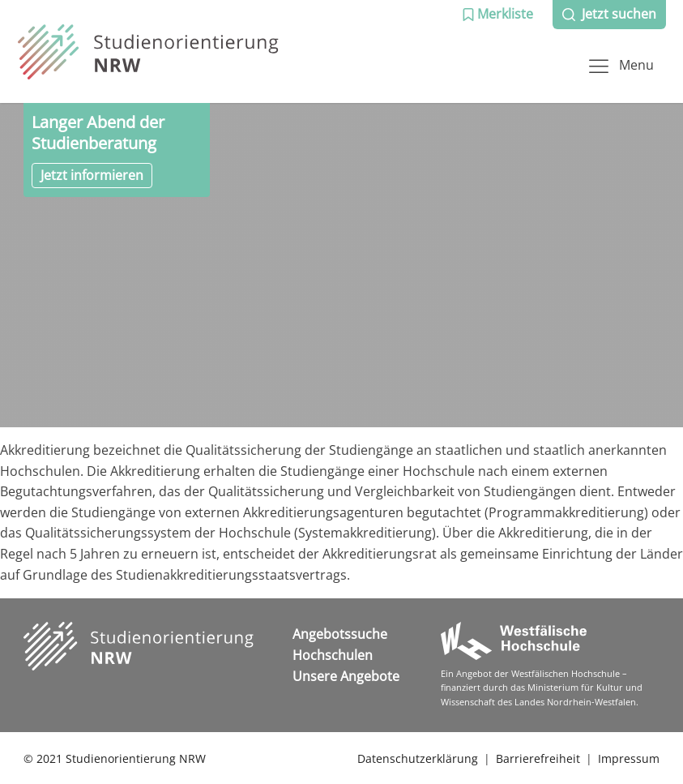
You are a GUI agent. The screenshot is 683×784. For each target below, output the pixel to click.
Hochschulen (333, 655)
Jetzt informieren (92, 175)
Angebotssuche (340, 634)
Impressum (629, 758)
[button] (498, 15)
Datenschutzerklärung (418, 758)
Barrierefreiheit (538, 758)
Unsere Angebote (346, 676)
